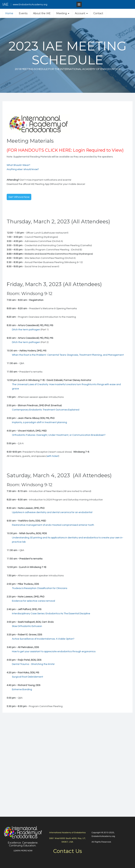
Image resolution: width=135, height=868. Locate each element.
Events (23, 13)
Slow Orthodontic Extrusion (27, 626)
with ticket (53, 456)
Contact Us (67, 851)
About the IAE (42, 13)
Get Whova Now (19, 197)
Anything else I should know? (23, 169)
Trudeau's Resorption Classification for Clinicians (40, 588)
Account (81, 13)
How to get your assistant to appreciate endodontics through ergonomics (54, 652)
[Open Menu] (79, 4)
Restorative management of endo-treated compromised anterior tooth (53, 525)
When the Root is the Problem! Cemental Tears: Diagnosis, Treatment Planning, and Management (68, 355)
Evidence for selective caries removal (33, 601)
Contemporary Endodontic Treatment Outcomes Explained (46, 410)
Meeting (63, 13)
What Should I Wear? (18, 165)
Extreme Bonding (22, 689)
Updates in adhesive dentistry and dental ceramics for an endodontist (52, 512)
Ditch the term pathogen (26, 330)
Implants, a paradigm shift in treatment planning (39, 422)
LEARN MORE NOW (23, 851)
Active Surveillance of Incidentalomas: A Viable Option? (43, 639)
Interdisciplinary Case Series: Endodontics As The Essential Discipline (51, 614)
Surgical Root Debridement (28, 677)
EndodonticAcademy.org (103, 836)
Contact (98, 13)
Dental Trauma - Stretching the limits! (33, 664)
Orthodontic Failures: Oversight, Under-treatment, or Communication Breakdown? (59, 435)
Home (9, 13)
